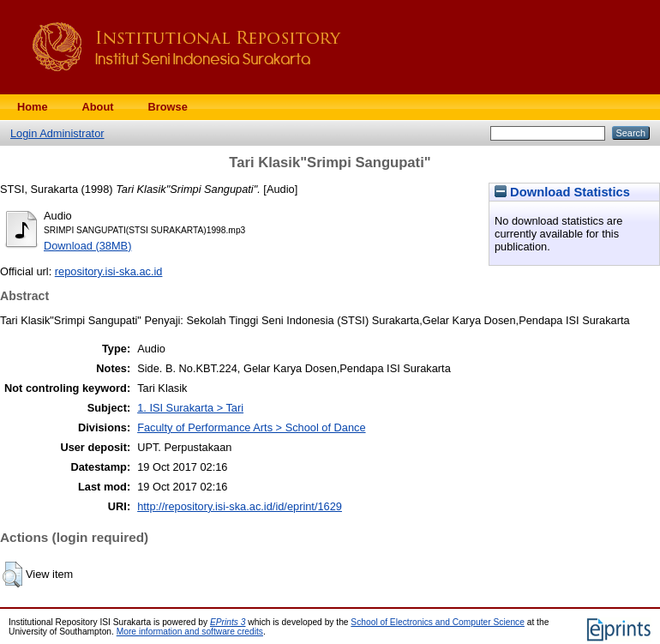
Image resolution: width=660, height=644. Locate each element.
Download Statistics (562, 192)
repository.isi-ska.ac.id (109, 271)
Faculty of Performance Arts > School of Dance (251, 427)
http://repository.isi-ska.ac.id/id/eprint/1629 (240, 506)
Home (33, 107)
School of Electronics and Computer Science (438, 622)
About (98, 107)
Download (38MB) (87, 246)
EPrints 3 (228, 622)
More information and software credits (190, 632)
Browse (168, 107)
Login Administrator (57, 133)
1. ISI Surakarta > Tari (190, 408)
